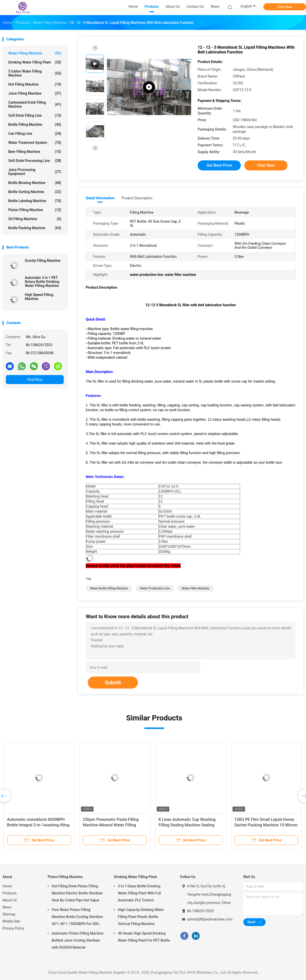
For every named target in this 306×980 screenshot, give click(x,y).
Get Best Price (219, 165)
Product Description (137, 198)
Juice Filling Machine (35, 93)
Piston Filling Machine (35, 210)
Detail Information (100, 198)
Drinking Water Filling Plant (35, 62)
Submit (113, 683)
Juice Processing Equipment (35, 172)
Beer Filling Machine (35, 152)
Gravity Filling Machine (43, 261)
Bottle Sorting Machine (35, 192)
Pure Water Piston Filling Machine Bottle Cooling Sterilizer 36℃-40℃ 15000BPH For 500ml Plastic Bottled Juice (77, 917)
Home (7, 886)
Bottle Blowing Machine (35, 183)
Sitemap (9, 914)
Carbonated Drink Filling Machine (35, 104)
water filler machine (196, 588)
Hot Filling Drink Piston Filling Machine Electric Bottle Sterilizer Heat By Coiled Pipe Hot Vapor (77, 893)
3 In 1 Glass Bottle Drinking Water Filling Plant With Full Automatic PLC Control (139, 893)
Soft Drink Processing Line (35, 161)
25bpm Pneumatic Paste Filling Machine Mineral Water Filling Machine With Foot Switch (111, 825)
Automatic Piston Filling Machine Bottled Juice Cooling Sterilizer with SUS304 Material (78, 940)
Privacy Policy (13, 928)
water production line (155, 588)
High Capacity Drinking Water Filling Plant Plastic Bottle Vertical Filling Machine (141, 917)
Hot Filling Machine (35, 84)
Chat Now (285, 7)
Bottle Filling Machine (35, 125)
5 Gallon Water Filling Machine (35, 73)
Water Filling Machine (35, 53)
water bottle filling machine (109, 588)
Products (10, 893)
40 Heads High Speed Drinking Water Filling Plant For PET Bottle (144, 937)
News (7, 907)
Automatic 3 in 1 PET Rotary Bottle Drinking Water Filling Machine (42, 282)
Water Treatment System (35, 143)
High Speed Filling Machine (39, 297)
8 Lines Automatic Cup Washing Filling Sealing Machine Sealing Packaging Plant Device (187, 825)
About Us (10, 900)
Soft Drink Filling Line (35, 115)
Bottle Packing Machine (35, 228)
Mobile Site (11, 921)
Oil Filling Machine (35, 219)
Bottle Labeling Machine (35, 201)
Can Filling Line (35, 134)
